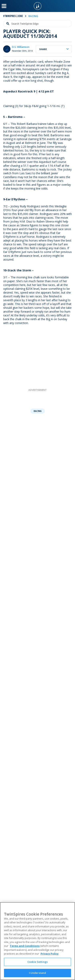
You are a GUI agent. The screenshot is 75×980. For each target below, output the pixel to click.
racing (33, 16)
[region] (37, 941)
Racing (38, 411)
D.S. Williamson (21, 47)
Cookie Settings (37, 962)
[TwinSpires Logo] (38, 6)
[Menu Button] (4, 6)
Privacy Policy (49, 954)
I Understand (38, 973)
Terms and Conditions (25, 946)
